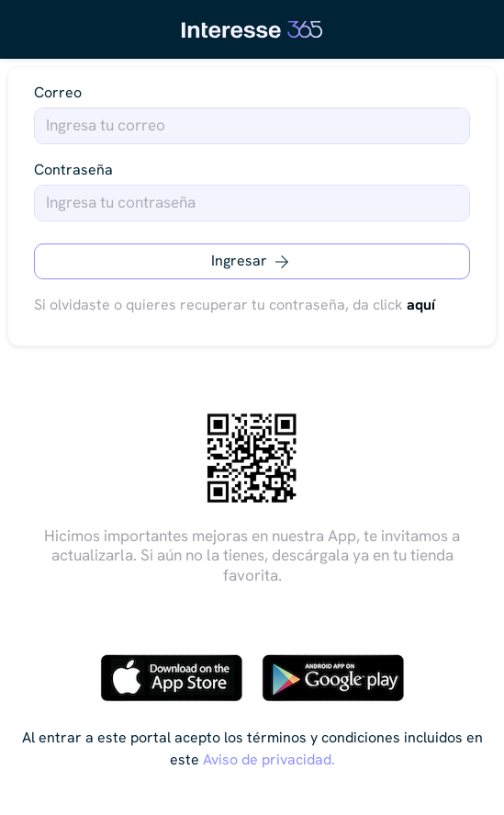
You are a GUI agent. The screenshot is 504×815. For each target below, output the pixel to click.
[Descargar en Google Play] (333, 679)
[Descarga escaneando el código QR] (252, 458)
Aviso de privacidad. (269, 759)
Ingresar (252, 262)
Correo (58, 92)
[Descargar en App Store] (172, 679)
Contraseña (73, 170)
